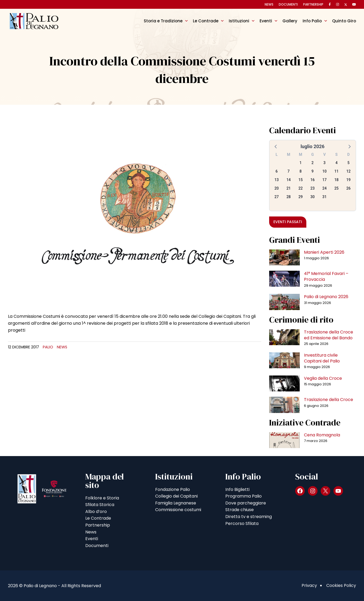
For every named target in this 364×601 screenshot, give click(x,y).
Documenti (288, 4)
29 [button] (300, 197)
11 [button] (336, 171)
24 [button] (324, 188)
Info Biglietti (237, 489)
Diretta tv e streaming (249, 517)
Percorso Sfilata (242, 523)
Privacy (309, 585)
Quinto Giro (344, 21)
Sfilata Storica (100, 505)
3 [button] (324, 163)
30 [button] (312, 197)
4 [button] (336, 163)
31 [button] (324, 197)
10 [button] (324, 171)
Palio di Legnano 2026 (326, 297)
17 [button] (324, 180)
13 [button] (277, 180)
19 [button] (348, 180)
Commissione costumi (178, 510)
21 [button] (289, 188)
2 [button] (312, 163)
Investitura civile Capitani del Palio (322, 358)
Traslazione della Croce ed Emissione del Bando (329, 335)
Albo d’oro (96, 512)
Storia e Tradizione (163, 21)
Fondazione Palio (173, 489)
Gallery (290, 21)
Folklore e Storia (102, 498)
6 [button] (277, 171)
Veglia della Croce (323, 378)
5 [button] (348, 163)
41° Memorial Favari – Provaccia (326, 276)
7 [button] (289, 171)
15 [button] (300, 180)
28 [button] (289, 197)
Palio (48, 347)
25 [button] (336, 188)
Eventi (266, 21)
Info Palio (312, 21)
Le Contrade (206, 21)
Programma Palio (244, 496)
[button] (276, 146)
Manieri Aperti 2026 (324, 252)
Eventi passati (288, 222)
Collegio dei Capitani (176, 496)
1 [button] (300, 163)
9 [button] (312, 171)
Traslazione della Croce (329, 400)
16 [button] (312, 180)
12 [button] (348, 171)
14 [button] (289, 180)
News (269, 4)
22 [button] (300, 188)
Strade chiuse (240, 510)
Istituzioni (239, 21)
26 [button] (348, 188)
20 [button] (277, 188)
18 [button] (336, 180)
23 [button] (312, 188)
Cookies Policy (341, 585)
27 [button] (277, 197)
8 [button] (300, 171)
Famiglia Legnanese (176, 503)
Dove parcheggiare (246, 503)
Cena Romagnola (322, 435)
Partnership (313, 4)
